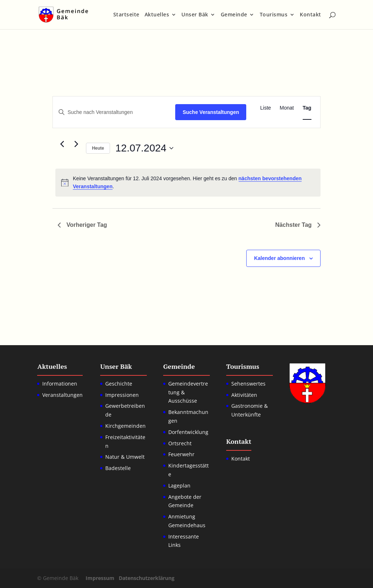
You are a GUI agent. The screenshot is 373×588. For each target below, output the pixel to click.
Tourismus (274, 15)
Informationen (60, 384)
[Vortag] (62, 144)
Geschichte (119, 384)
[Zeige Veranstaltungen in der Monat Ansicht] (287, 108)
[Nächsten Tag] (76, 144)
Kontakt (311, 15)
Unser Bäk (195, 15)
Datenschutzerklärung (147, 578)
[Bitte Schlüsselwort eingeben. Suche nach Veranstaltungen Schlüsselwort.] (114, 112)
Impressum (100, 578)
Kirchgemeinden (125, 426)
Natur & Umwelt (125, 457)
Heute (98, 148)
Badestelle (118, 468)
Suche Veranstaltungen (211, 112)
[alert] (188, 183)
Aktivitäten (244, 395)
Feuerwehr (181, 454)
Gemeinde (234, 15)
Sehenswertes (248, 384)
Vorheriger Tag (82, 225)
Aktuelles (157, 15)
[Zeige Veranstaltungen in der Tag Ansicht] (307, 108)
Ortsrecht (180, 443)
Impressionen (122, 395)
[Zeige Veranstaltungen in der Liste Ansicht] (266, 108)
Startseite (126, 15)
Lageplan (179, 486)
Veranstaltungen (62, 395)
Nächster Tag (298, 225)
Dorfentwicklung (188, 432)
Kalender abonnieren (279, 258)
